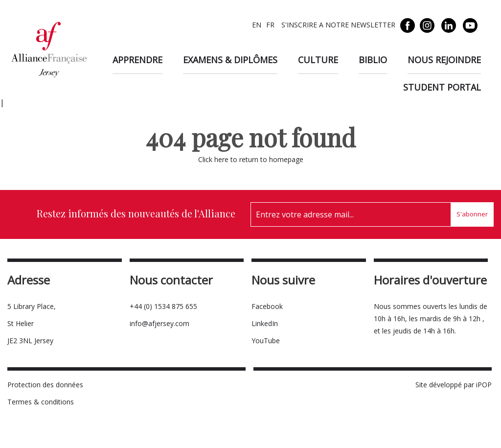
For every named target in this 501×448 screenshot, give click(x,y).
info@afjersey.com (159, 323)
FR (270, 25)
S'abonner (472, 214)
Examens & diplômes (230, 60)
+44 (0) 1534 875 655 (163, 306)
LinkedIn (265, 323)
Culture (318, 60)
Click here (213, 159)
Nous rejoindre (444, 60)
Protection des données (45, 385)
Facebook (267, 306)
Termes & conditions (41, 402)
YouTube (266, 341)
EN (257, 25)
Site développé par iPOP (454, 385)
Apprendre (137, 60)
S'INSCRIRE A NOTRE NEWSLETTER (337, 25)
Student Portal (442, 87)
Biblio (373, 60)
